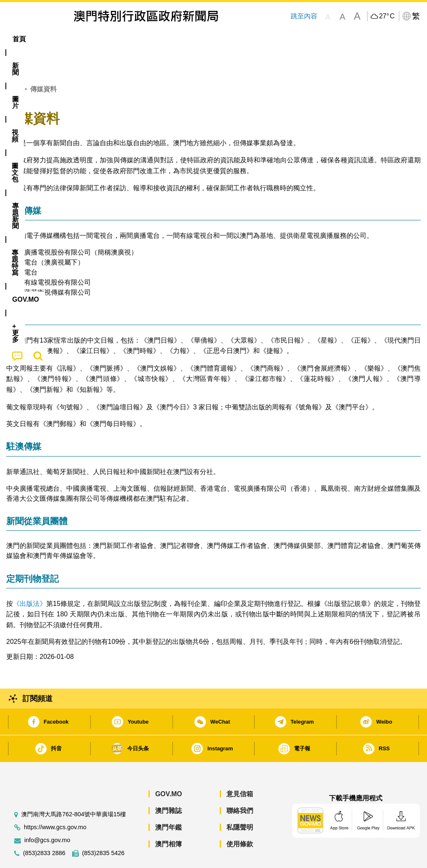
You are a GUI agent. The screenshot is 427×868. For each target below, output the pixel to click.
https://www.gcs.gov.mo (55, 802)
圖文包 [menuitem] (143, 39)
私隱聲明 (240, 802)
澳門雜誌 (168, 785)
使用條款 (240, 819)
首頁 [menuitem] (19, 39)
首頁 (13, 64)
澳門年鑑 (168, 802)
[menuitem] (49, 39)
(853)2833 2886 (44, 828)
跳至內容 (304, 16)
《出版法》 (30, 578)
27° (387, 16)
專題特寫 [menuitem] (226, 39)
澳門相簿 (168, 819)
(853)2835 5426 (103, 828)
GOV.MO (168, 768)
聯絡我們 (240, 785)
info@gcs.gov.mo (47, 815)
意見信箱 (240, 768)
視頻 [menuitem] (111, 39)
